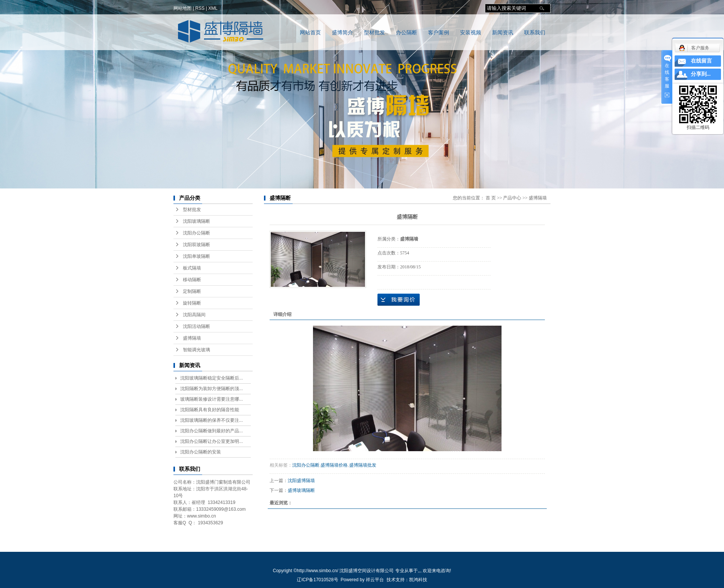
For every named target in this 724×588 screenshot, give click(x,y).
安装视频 (471, 33)
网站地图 (183, 8)
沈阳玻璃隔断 (196, 221)
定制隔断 (192, 291)
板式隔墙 (192, 268)
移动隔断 (192, 280)
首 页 (491, 198)
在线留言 (701, 61)
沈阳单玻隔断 (196, 256)
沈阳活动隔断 (196, 326)
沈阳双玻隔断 (196, 245)
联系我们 (535, 33)
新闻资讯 (503, 33)
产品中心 (512, 198)
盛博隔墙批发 (363, 465)
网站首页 (310, 33)
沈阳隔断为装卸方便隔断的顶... (212, 389)
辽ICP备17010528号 (317, 580)
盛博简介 (342, 33)
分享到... (701, 74)
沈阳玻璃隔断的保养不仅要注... (212, 420)
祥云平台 (375, 580)
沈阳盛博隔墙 (301, 481)
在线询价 (399, 300)
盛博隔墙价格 (334, 465)
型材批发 (374, 33)
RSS (200, 8)
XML (213, 8)
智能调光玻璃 (196, 350)
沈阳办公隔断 (196, 233)
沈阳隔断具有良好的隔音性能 (210, 410)
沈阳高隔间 (194, 315)
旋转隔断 (192, 303)
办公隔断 (406, 33)
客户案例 (439, 33)
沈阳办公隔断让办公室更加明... (212, 441)
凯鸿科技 (418, 580)
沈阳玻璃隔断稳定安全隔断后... (212, 378)
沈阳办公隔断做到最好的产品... (212, 431)
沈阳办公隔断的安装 (201, 452)
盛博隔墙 (192, 338)
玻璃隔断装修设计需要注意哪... (212, 399)
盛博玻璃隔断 (301, 490)
